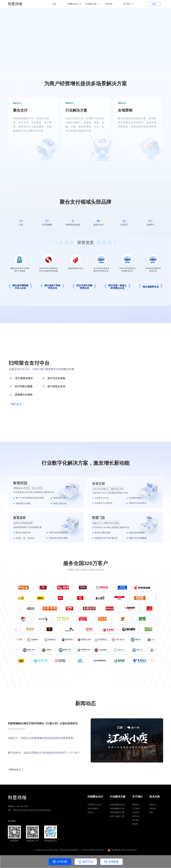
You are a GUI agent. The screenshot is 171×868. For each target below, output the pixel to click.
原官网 (135, 824)
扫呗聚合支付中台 (95, 805)
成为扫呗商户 (93, 808)
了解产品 (14, 404)
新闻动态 (136, 805)
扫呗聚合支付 (73, 4)
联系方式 (136, 816)
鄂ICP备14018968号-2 (70, 850)
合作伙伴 (109, 4)
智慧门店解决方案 (117, 816)
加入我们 (136, 820)
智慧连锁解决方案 (117, 812)
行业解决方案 (91, 4)
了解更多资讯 (14, 770)
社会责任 (136, 812)
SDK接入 (153, 808)
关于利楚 (136, 808)
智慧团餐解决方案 (117, 808)
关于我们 (127, 4)
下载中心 (91, 812)
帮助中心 (153, 805)
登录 (154, 4)
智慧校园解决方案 (117, 805)
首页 (54, 4)
